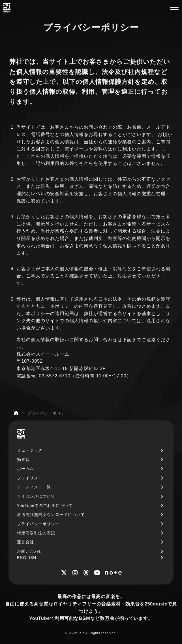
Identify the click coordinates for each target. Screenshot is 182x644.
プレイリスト (30, 478)
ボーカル (25, 469)
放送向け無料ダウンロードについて (51, 515)
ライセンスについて (36, 496)
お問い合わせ (30, 551)
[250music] (7, 8)
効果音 (23, 460)
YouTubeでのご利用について (45, 505)
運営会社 (25, 542)
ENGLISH (27, 558)
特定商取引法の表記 (36, 533)
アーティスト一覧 (34, 487)
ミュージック (30, 450)
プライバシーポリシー (38, 524)
